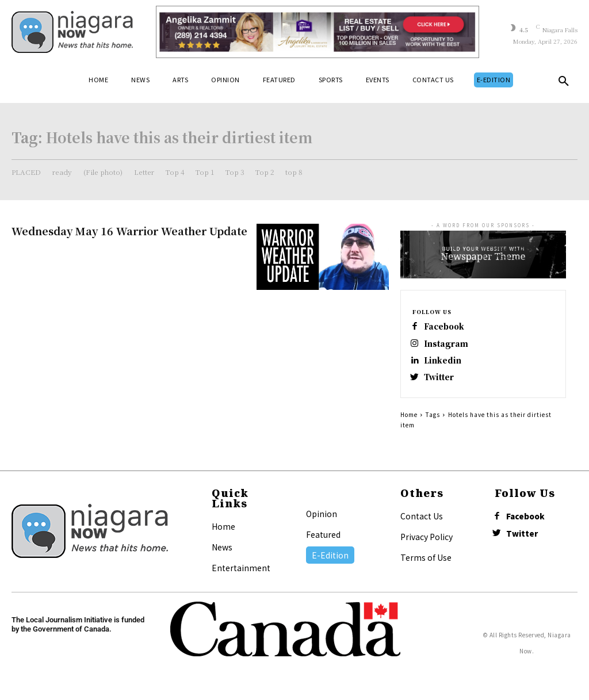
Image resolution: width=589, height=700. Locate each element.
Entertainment (241, 574)
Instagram (449, 346)
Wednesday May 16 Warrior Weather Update (129, 231)
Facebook (448, 328)
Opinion (322, 520)
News (222, 553)
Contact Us (422, 522)
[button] (564, 83)
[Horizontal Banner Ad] (318, 32)
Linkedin (445, 364)
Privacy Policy (427, 543)
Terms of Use (426, 564)
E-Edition (330, 561)
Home (409, 421)
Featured (323, 541)
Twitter (442, 383)
